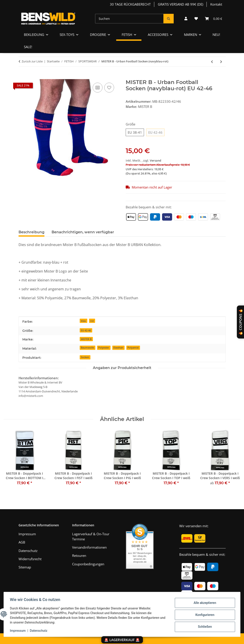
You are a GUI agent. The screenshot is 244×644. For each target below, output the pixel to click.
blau (83, 321)
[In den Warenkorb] (22, 77)
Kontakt (216, 4)
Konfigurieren (204, 615)
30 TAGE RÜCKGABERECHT (130, 4)
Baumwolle (87, 348)
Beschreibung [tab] (31, 232)
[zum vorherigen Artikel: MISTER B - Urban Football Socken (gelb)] (212, 62)
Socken (85, 357)
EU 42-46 (86, 330)
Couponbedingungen (88, 564)
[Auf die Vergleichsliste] (98, 88)
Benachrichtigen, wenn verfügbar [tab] (83, 232)
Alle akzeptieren (204, 603)
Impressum (19, 631)
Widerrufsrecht (30, 559)
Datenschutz (40, 631)
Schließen (204, 626)
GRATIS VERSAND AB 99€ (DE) (180, 4)
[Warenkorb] (214, 19)
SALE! (28, 47)
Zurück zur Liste (32, 61)
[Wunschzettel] (196, 19)
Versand (155, 160)
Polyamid (133, 348)
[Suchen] (129, 19)
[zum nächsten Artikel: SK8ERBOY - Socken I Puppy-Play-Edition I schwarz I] (221, 62)
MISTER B (86, 339)
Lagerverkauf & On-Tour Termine (91, 536)
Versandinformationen (89, 547)
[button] (186, 19)
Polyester (104, 348)
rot (92, 321)
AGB (22, 542)
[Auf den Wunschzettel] (109, 88)
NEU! (216, 35)
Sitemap (25, 567)
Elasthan (118, 348)
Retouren (79, 556)
